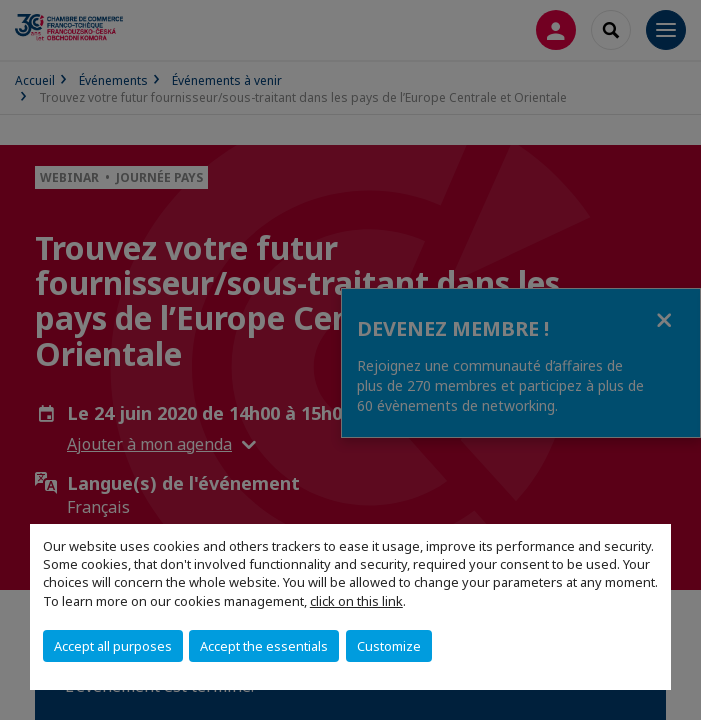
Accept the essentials (264, 646)
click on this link (356, 601)
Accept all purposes (113, 646)
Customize (389, 646)
